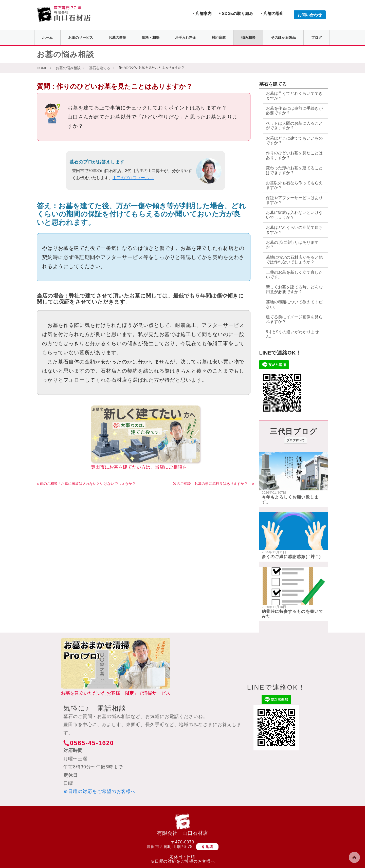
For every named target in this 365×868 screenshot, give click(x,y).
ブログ (317, 38)
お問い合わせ (310, 15)
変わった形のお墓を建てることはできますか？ (294, 170)
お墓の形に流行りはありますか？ (292, 245)
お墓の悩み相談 (68, 68)
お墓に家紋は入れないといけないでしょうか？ (294, 215)
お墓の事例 (117, 38)
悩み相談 (248, 38)
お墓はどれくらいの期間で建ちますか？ (294, 230)
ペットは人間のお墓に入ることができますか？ (294, 126)
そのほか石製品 (283, 38)
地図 (207, 847)
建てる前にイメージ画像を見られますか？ (294, 319)
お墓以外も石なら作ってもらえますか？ (294, 185)
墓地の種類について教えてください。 (294, 304)
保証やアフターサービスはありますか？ (294, 200)
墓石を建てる (100, 68)
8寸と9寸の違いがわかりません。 (293, 334)
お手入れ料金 (186, 38)
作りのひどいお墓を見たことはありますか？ (294, 155)
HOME (42, 68)
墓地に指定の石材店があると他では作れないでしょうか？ (294, 260)
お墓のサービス (81, 38)
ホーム (47, 38)
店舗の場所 (273, 14)
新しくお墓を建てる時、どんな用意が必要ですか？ (294, 289)
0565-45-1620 (92, 743)
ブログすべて (296, 440)
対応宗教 (219, 38)
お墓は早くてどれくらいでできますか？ (294, 96)
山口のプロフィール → (133, 178)
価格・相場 (151, 38)
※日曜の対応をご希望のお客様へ (99, 791)
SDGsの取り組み (238, 14)
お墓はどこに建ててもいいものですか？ (294, 141)
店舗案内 (204, 14)
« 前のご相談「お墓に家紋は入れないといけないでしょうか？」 (88, 484)
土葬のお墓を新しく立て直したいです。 (294, 275)
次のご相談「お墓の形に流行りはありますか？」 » (214, 484)
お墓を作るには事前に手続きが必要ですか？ (294, 111)
